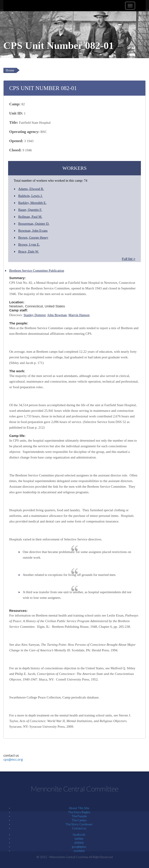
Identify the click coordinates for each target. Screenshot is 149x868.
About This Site (79, 808)
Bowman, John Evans (33, 231)
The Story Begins (79, 812)
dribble (79, 843)
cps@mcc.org (13, 759)
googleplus (79, 847)
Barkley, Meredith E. (32, 203)
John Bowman (57, 315)
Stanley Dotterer (35, 315)
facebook (79, 835)
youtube (79, 851)
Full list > (129, 259)
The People (79, 816)
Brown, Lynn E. (29, 245)
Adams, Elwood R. (31, 189)
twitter (79, 839)
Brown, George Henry (33, 238)
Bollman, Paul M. (30, 217)
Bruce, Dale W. (29, 251)
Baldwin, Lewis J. (30, 196)
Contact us (79, 828)
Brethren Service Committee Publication (37, 271)
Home (10, 70)
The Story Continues (79, 824)
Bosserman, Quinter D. (34, 224)
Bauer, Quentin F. (30, 210)
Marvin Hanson (79, 315)
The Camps (79, 820)
